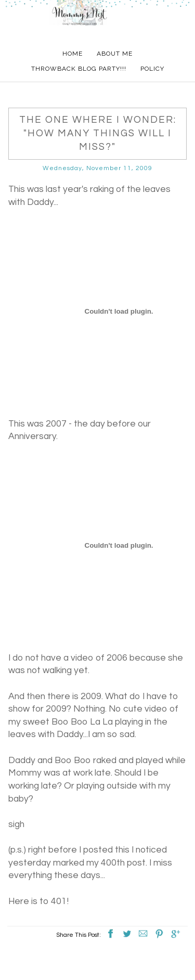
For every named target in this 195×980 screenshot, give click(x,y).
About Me (115, 54)
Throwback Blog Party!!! (79, 69)
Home (73, 54)
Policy (152, 69)
